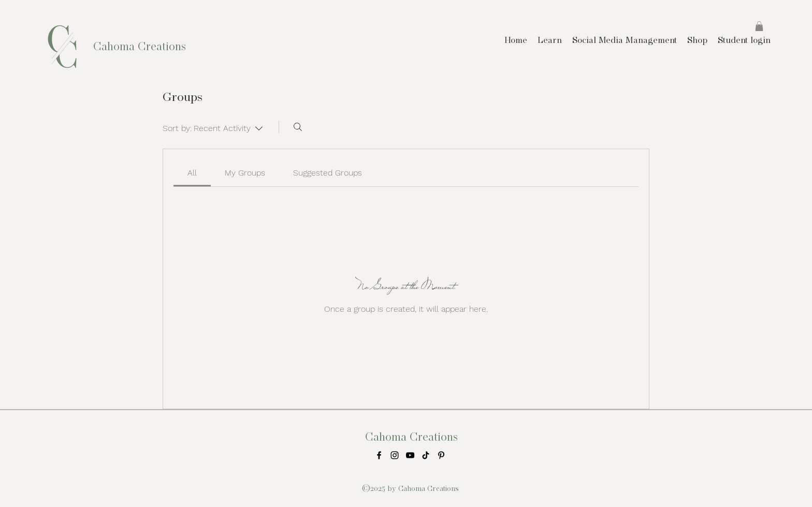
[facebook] (379, 455)
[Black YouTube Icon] (410, 455)
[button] (759, 26)
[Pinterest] (441, 455)
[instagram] (395, 455)
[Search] (298, 127)
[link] (192, 173)
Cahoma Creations (140, 46)
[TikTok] (426, 455)
